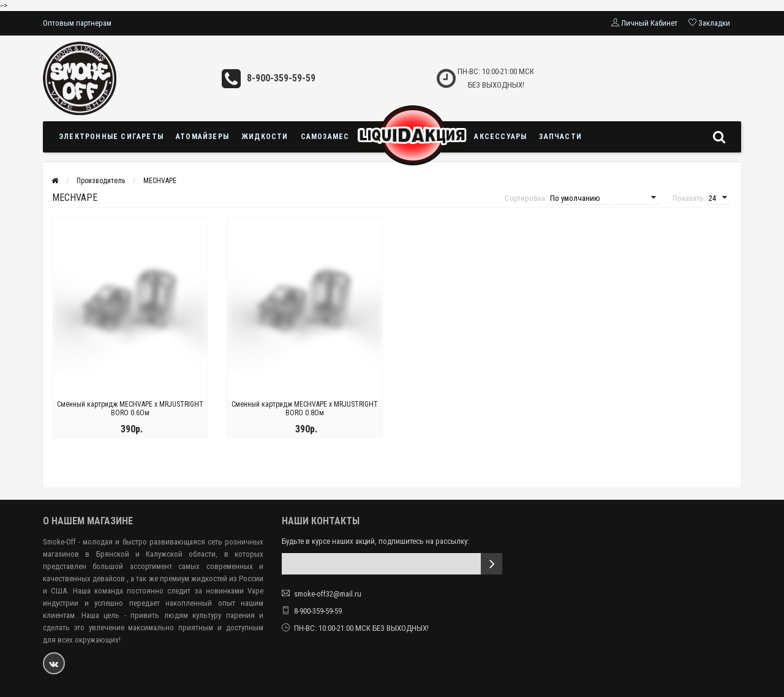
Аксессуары (500, 137)
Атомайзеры (202, 137)
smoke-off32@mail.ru (328, 594)
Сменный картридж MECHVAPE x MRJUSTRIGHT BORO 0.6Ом (130, 409)
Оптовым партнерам (77, 23)
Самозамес (325, 137)
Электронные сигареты (111, 137)
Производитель (101, 181)
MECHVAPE (160, 181)
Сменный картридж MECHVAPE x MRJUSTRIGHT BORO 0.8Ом (305, 409)
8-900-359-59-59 (281, 78)
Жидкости (265, 137)
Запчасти (560, 137)
